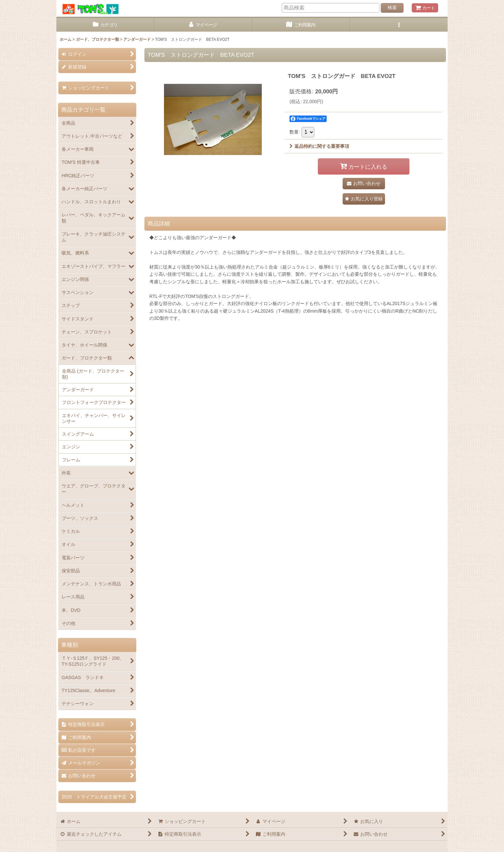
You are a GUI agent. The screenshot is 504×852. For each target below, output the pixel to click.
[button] (399, 25)
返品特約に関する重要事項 (319, 146)
